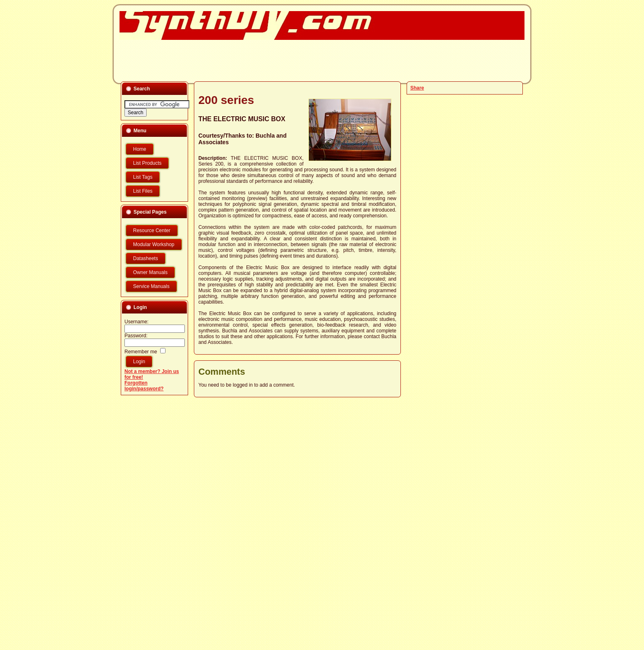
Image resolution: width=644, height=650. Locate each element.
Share (417, 88)
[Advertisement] (317, 60)
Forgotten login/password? (144, 386)
